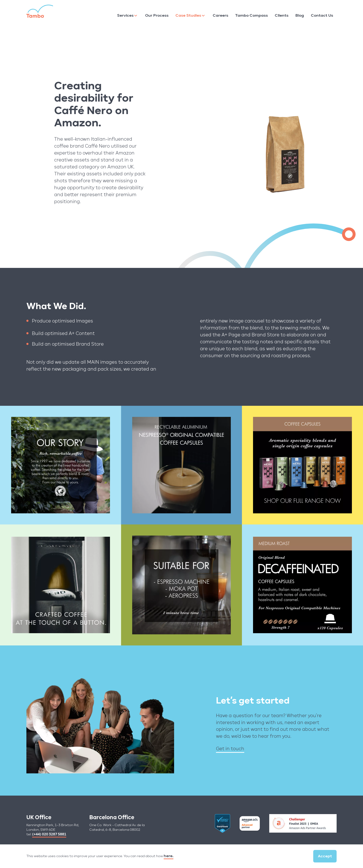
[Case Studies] (203, 16)
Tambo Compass (252, 15)
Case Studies (188, 15)
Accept (325, 856)
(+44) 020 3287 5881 (49, 834)
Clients (282, 15)
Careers (221, 15)
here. (169, 856)
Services (125, 15)
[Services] (136, 16)
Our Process (157, 15)
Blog (300, 15)
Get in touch (230, 749)
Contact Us (322, 15)
